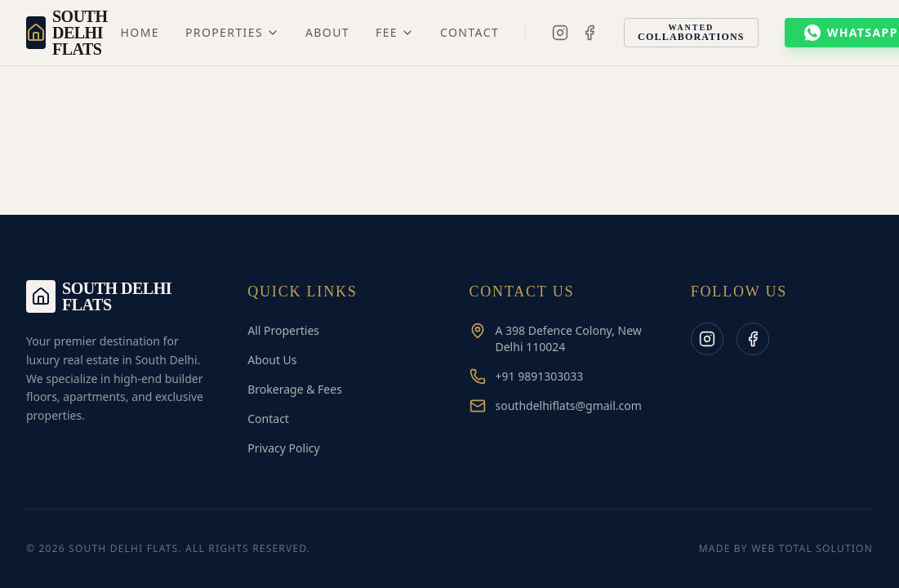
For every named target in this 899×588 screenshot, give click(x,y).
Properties (232, 32)
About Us (272, 360)
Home (140, 32)
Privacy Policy (283, 448)
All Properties (283, 330)
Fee (395, 32)
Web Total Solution (812, 548)
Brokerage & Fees (295, 389)
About (327, 32)
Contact (470, 32)
